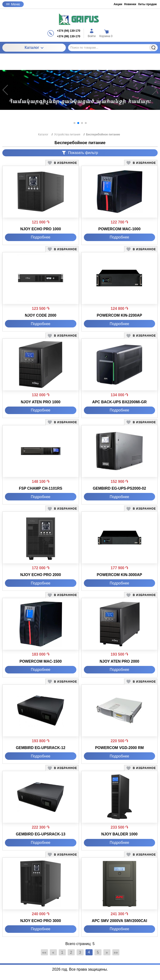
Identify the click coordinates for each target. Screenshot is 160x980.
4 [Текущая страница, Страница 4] (89, 952)
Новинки (130, 4)
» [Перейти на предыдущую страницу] (107, 952)
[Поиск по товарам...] (113, 48)
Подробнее (41, 237)
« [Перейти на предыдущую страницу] (53, 952)
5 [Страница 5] (98, 952)
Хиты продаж (147, 4)
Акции (118, 4)
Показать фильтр (80, 153)
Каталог (34, 48)
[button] (74, 123)
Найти (153, 48)
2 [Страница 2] (71, 952)
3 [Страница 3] (80, 952)
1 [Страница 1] (62, 952)
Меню (13, 4)
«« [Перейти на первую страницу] (44, 952)
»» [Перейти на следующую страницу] (116, 952)
